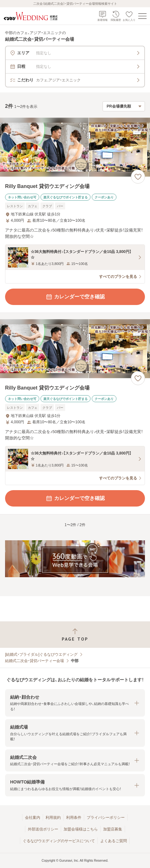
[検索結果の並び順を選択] (124, 106)
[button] (75, 703)
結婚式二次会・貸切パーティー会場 (34, 661)
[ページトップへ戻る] (75, 635)
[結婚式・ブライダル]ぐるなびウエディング (41, 654)
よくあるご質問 (114, 841)
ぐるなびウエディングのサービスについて (59, 841)
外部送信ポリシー (43, 829)
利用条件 (74, 818)
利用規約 (53, 818)
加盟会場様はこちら (81, 829)
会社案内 (33, 818)
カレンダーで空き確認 (75, 297)
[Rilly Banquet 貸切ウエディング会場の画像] (75, 147)
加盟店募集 (113, 829)
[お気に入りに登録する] (138, 177)
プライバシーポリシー (106, 818)
